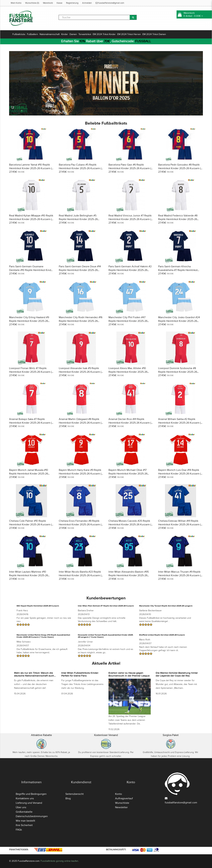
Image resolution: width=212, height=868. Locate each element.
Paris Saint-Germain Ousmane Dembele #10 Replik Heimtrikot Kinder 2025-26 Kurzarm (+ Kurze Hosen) (31, 270)
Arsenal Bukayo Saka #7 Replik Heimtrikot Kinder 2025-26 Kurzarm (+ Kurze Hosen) (31, 423)
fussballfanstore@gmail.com (110, 3)
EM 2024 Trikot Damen (154, 34)
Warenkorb (48, 3)
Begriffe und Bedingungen (31, 794)
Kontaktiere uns (25, 798)
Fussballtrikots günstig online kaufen (59, 861)
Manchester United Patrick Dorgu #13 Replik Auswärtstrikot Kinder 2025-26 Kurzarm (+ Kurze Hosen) (43, 636)
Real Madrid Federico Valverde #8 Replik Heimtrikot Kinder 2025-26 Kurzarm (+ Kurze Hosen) (178, 219)
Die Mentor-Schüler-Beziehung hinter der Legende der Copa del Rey (177, 674)
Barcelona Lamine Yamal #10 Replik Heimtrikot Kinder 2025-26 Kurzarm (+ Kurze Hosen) (31, 168)
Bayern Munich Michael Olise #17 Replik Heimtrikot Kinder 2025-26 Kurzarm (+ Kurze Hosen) (128, 474)
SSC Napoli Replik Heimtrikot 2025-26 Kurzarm (38, 606)
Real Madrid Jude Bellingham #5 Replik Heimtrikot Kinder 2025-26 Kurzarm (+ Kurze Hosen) (78, 219)
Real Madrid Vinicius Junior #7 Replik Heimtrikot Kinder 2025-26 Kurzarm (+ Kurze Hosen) (130, 219)
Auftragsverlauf (124, 798)
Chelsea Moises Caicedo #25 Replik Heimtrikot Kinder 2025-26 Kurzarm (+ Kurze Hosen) (130, 525)
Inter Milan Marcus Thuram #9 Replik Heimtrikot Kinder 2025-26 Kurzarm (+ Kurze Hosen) (180, 575)
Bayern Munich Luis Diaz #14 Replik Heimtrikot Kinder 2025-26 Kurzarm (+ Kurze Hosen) (180, 474)
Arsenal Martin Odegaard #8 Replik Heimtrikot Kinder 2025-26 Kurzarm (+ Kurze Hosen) (81, 423)
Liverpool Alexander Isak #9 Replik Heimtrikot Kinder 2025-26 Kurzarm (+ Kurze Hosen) (81, 372)
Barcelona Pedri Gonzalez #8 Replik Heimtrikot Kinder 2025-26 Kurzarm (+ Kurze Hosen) (180, 168)
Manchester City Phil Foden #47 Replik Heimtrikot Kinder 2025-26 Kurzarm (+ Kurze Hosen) (128, 321)
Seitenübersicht (75, 794)
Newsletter (121, 807)
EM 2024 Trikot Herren (129, 34)
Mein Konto (16, 3)
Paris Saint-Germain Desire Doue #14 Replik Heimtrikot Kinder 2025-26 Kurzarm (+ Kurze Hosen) (80, 270)
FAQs (19, 830)
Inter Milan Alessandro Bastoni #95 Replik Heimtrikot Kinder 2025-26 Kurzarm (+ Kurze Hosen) (129, 575)
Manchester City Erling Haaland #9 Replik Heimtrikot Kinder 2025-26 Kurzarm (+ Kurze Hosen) (29, 321)
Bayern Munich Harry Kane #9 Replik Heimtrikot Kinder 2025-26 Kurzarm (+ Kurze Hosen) (81, 474)
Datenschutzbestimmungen (32, 816)
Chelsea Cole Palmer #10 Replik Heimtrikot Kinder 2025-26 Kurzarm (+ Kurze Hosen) (31, 525)
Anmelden (87, 3)
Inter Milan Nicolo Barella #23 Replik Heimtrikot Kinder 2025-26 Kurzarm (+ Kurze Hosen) (81, 575)
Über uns (21, 807)
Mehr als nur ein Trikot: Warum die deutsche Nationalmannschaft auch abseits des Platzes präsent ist (34, 676)
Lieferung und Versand (29, 803)
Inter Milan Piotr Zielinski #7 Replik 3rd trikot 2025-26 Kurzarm (106, 606)
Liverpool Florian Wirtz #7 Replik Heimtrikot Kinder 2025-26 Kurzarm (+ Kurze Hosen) (31, 372)
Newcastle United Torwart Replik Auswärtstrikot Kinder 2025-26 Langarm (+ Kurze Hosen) (106, 636)
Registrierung (72, 3)
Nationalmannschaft (50, 34)
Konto (119, 794)
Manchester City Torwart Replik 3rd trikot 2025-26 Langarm (166, 606)
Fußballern (32, 34)
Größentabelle (24, 812)
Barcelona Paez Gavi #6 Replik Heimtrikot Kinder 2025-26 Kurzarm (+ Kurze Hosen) (130, 168)
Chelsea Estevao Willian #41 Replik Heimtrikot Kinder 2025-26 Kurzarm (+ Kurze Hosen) (180, 525)
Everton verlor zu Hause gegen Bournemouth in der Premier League (129, 674)
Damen (73, 34)
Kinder (65, 34)
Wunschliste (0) (32, 3)
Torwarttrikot (85, 34)
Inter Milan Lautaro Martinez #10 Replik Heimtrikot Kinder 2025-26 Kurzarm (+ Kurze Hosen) (29, 575)
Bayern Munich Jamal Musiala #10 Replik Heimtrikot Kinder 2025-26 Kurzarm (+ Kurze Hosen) (29, 474)
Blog (68, 798)
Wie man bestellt (25, 821)
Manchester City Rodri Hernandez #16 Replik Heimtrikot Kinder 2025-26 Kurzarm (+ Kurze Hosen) (81, 321)
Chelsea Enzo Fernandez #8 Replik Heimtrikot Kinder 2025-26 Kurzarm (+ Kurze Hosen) (81, 525)
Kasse (59, 3)
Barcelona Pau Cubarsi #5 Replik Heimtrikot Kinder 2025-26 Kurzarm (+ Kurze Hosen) (81, 168)
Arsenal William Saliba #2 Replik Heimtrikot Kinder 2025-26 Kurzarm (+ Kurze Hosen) (180, 423)
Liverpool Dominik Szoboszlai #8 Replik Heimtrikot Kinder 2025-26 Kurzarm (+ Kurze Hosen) (178, 372)
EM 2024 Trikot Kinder (104, 34)
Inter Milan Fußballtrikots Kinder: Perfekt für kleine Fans (80, 674)
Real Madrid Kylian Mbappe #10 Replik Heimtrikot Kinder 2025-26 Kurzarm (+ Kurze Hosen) (31, 219)
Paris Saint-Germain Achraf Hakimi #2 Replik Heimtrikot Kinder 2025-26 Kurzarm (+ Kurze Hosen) (130, 270)
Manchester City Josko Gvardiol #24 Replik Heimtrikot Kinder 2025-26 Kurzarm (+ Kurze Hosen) (179, 321)
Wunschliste (122, 803)
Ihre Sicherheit (24, 825)
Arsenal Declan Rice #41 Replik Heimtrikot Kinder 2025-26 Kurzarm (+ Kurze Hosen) (130, 423)
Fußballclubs (19, 34)
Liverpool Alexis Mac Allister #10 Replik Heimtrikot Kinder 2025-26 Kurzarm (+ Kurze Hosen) (128, 372)
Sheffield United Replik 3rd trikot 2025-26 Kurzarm (162, 635)
